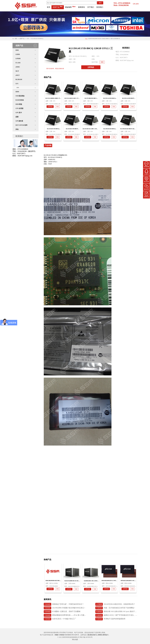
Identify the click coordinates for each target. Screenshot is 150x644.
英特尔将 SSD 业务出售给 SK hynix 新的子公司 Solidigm (116, 612)
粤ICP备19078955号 (86, 637)
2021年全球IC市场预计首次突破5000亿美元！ (65, 608)
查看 (102, 62)
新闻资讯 (81, 7)
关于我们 (91, 7)
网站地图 (75, 640)
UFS (28, 39)
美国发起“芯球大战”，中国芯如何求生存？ (64, 604)
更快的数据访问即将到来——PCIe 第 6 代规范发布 (65, 615)
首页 (49, 7)
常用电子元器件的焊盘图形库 (110, 619)
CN (134, 4)
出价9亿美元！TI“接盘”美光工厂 (60, 619)
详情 (57, 107)
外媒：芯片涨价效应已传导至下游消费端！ (115, 608)
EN (137, 4)
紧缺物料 (70, 7)
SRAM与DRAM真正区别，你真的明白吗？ (115, 604)
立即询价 (91, 67)
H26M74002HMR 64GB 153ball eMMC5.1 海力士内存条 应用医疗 (102, 39)
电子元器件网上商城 (98, 633)
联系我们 (100, 7)
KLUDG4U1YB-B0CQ (37, 39)
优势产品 (58, 7)
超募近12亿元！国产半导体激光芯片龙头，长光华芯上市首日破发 (116, 615)
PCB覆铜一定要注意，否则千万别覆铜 (62, 612)
